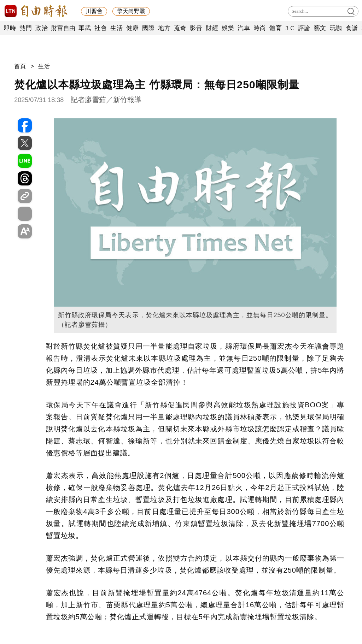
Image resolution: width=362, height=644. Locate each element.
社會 (101, 28)
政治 (42, 28)
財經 (212, 28)
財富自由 (63, 28)
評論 (304, 28)
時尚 (260, 28)
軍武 (85, 28)
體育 (276, 28)
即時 (10, 28)
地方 (164, 28)
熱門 (26, 28)
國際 (148, 28)
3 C (290, 28)
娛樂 (228, 28)
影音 (196, 28)
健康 (132, 28)
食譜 (352, 28)
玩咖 (336, 28)
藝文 (320, 28)
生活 (116, 28)
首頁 (20, 66)
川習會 (94, 11)
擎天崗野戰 (131, 11)
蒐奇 (180, 28)
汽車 (244, 28)
